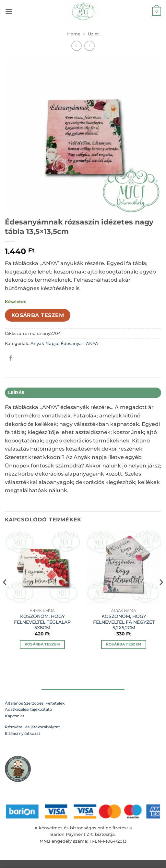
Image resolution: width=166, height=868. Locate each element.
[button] (9, 11)
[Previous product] (89, 46)
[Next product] (76, 46)
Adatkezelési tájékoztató (29, 709)
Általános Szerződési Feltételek (35, 703)
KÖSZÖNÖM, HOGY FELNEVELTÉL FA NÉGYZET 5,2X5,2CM (124, 622)
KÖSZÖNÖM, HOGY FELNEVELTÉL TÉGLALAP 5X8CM (42, 622)
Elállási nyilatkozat (23, 733)
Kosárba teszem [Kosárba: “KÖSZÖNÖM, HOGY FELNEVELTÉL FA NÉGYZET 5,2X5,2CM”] (124, 644)
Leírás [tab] (16, 393)
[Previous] (5, 595)
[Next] (161, 595)
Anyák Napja (44, 344)
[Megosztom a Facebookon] (11, 358)
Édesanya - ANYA (79, 344)
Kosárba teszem (38, 315)
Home (74, 34)
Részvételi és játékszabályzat (32, 727)
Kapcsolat (15, 716)
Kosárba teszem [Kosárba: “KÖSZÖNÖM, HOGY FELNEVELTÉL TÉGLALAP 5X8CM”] (42, 644)
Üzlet (93, 34)
